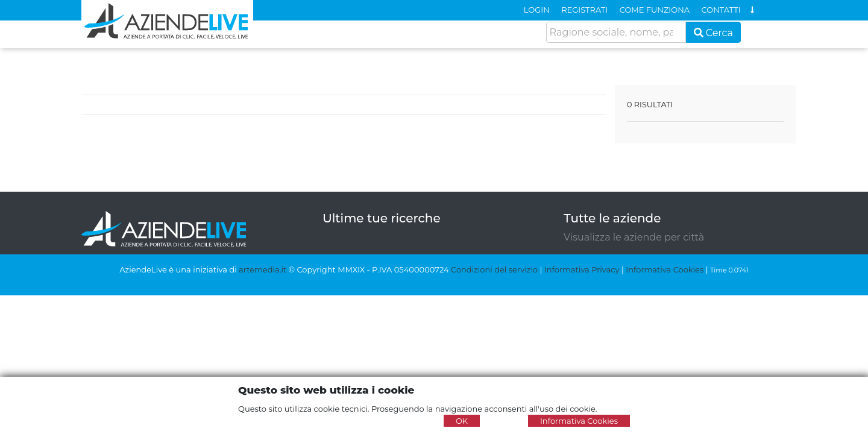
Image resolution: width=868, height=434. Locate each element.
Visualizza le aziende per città (634, 237)
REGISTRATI (584, 10)
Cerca (714, 33)
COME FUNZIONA (655, 10)
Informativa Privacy (582, 269)
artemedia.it (263, 269)
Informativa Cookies (665, 269)
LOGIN (537, 10)
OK (462, 421)
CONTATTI (721, 10)
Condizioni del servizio (494, 269)
